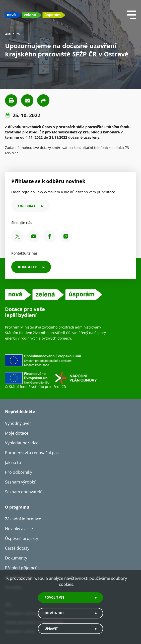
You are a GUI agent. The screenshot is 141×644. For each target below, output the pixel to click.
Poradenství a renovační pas (32, 453)
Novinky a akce (19, 529)
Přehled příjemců (21, 568)
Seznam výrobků (21, 482)
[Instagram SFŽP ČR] (66, 236)
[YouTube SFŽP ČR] (33, 236)
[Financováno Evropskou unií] (70, 369)
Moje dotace (17, 433)
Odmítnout (54, 613)
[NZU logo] (35, 15)
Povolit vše (55, 597)
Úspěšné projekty (22, 538)
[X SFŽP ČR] (17, 236)
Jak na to (13, 462)
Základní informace (23, 519)
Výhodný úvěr (18, 423)
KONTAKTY (27, 267)
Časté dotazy (17, 548)
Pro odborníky (19, 472)
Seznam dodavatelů (24, 492)
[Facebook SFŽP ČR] (50, 236)
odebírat (27, 206)
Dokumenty (16, 558)
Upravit (51, 629)
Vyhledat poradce (22, 443)
